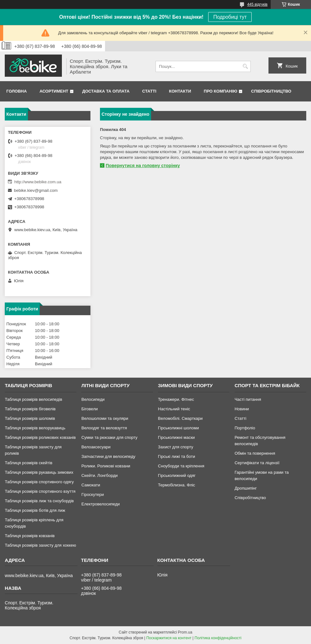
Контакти (180, 91)
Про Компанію (221, 91)
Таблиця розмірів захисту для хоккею (40, 545)
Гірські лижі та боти (177, 456)
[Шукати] (245, 66)
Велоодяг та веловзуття (104, 428)
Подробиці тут (230, 17)
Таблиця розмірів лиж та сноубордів (39, 501)
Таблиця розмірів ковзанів (30, 536)
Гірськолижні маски (176, 437)
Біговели (89, 409)
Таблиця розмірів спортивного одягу (39, 482)
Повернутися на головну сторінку (143, 166)
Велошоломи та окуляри (105, 418)
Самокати (91, 485)
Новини (242, 409)
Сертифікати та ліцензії (257, 463)
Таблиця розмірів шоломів (30, 418)
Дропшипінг (246, 488)
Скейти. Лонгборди (99, 475)
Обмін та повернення (255, 453)
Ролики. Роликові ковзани (106, 466)
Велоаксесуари (96, 447)
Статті (149, 91)
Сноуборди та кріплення (181, 466)
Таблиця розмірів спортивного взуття (40, 491)
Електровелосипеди (100, 504)
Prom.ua (185, 632)
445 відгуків (257, 4)
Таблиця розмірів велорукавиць (35, 428)
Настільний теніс (174, 409)
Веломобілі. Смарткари (180, 418)
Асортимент (54, 91)
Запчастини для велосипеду (108, 456)
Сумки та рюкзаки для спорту (109, 437)
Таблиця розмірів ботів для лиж (35, 510)
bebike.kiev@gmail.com (36, 190)
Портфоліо (245, 428)
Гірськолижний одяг (177, 475)
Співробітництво (271, 91)
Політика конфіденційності (218, 638)
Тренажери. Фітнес (176, 399)
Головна (17, 91)
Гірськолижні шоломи (179, 428)
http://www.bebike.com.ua (38, 182)
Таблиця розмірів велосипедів (33, 399)
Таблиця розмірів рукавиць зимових (39, 472)
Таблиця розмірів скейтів (29, 463)
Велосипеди (93, 399)
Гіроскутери (93, 494)
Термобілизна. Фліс (177, 485)
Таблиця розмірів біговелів (30, 409)
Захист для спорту (176, 447)
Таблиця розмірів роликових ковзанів (40, 437)
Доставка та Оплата (106, 91)
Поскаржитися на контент (169, 638)
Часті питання (248, 399)
